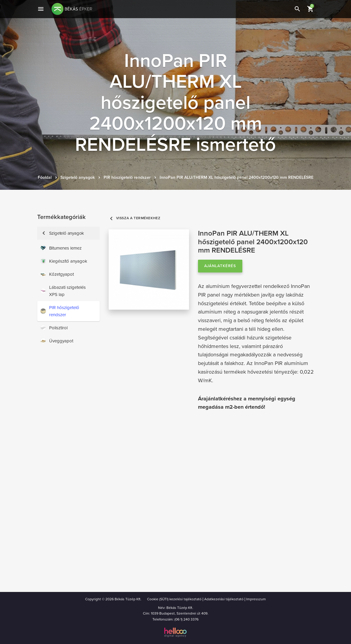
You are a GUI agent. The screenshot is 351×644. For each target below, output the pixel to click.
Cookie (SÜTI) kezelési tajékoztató (174, 599)
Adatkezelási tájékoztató (224, 599)
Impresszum (256, 599)
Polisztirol (54, 328)
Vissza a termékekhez (135, 218)
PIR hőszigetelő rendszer (127, 177)
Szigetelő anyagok (78, 177)
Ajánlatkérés (220, 266)
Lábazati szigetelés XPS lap (63, 291)
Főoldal (45, 177)
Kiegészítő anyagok (64, 261)
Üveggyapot (57, 341)
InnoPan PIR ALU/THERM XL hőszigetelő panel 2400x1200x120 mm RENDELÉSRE (237, 177)
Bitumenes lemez (61, 248)
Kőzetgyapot (57, 274)
